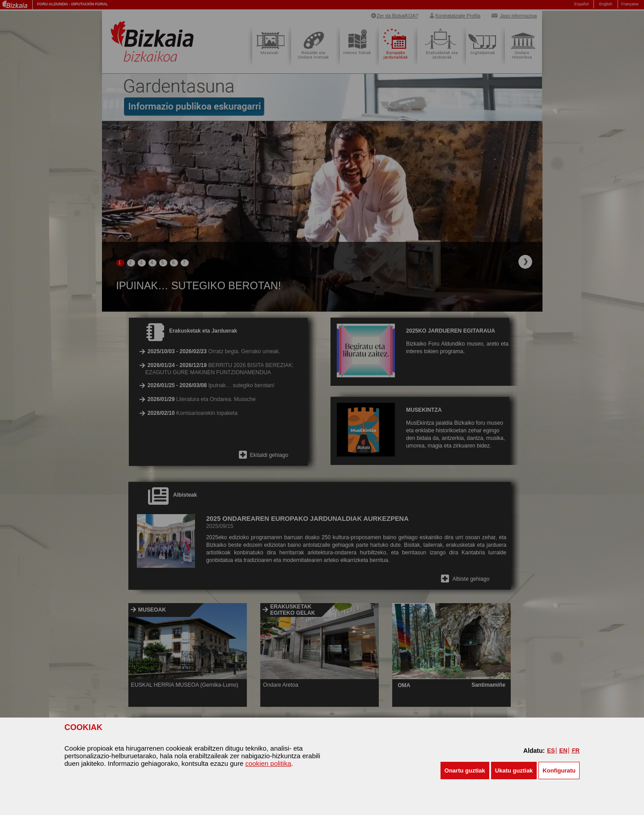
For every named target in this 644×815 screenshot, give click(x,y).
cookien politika (268, 763)
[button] (465, 771)
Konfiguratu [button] (559, 771)
